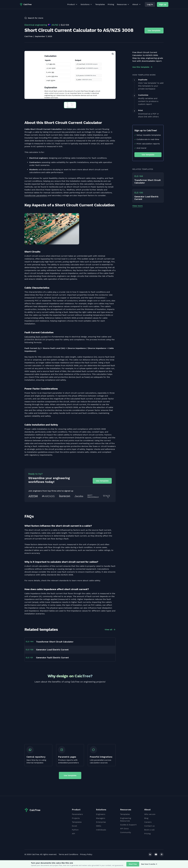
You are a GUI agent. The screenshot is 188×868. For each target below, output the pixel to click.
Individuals (101, 830)
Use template (154, 30)
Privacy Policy (86, 854)
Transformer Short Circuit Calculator (55, 642)
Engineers (101, 814)
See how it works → (149, 864)
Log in (150, 4)
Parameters (77, 814)
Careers (148, 822)
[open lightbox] (70, 75)
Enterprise (101, 822)
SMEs (99, 826)
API (73, 834)
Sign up (163, 4)
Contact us (149, 826)
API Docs (124, 829)
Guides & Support (128, 825)
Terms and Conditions (68, 854)
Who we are (150, 814)
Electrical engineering (36, 25)
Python (75, 830)
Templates (100, 4)
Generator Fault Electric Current (52, 658)
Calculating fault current (36, 337)
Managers (101, 818)
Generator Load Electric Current (52, 650)
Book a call (149, 830)
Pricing (111, 4)
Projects (76, 818)
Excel (74, 826)
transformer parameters (36, 195)
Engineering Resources (126, 820)
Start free (133, 864)
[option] (70, 75)
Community (126, 832)
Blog (146, 818)
